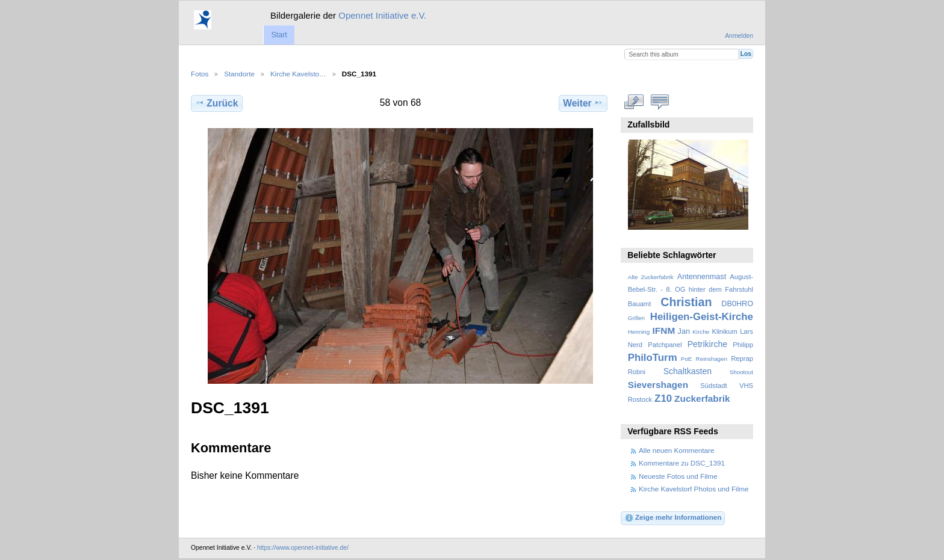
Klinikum (724, 331)
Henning (639, 332)
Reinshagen (712, 359)
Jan (684, 331)
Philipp (743, 345)
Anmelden (739, 36)
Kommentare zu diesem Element (660, 102)
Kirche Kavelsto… (298, 74)
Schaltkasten (688, 371)
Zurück (216, 103)
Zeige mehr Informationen (673, 518)
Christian (686, 302)
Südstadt (713, 386)
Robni (637, 372)
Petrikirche (707, 344)
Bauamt (640, 304)
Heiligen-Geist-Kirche (702, 317)
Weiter (583, 103)
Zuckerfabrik (702, 398)
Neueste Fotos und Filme (678, 476)
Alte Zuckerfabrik (651, 277)
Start (279, 35)
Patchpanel (665, 345)
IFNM (664, 331)
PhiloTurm (653, 358)
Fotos (200, 74)
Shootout (741, 372)
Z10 (663, 398)
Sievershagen (658, 385)
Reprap (742, 358)
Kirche (701, 332)
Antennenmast (702, 277)
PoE (687, 359)
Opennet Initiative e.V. (382, 15)
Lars (747, 331)
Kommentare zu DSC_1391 (682, 463)
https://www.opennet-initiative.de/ (303, 548)
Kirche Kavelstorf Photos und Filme (694, 489)
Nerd (635, 345)
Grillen (636, 318)
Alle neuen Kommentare (676, 450)
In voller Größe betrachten (634, 102)
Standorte (239, 74)
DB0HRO (737, 304)
